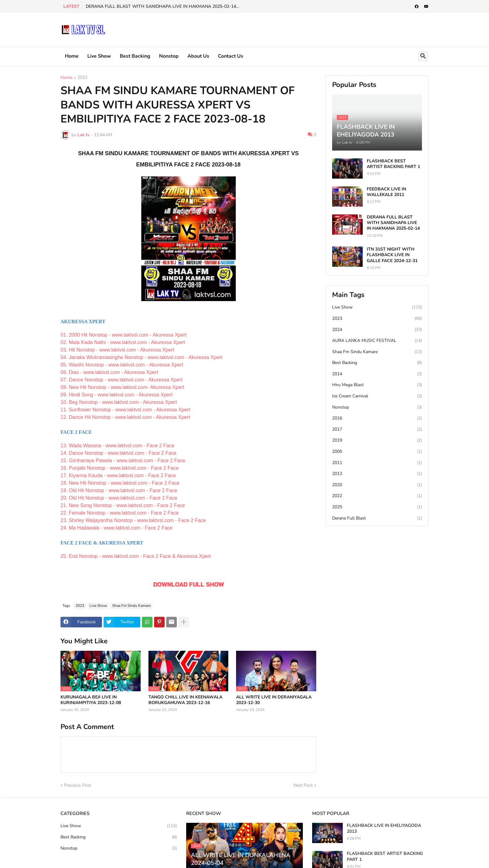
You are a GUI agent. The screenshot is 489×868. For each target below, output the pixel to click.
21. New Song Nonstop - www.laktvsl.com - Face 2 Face (123, 505)
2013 (377, 474)
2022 (377, 496)
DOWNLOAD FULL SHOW (189, 585)
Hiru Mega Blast (377, 385)
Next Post (303, 785)
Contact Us (231, 56)
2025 (377, 507)
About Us (198, 56)
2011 (377, 463)
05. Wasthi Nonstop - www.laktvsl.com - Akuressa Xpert (122, 365)
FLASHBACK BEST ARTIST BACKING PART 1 (393, 164)
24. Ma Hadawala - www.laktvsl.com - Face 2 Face (116, 528)
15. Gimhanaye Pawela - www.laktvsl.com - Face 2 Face (123, 460)
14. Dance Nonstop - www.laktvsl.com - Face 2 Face (119, 453)
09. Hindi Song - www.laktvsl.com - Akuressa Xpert (116, 395)
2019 (377, 440)
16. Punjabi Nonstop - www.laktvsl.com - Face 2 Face (120, 468)
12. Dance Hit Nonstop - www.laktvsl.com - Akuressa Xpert (125, 417)
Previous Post (77, 785)
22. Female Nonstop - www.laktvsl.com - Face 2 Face (120, 513)
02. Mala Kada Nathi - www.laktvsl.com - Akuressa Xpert (123, 342)
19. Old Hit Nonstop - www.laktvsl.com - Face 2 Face (119, 490)
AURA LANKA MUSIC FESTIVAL (377, 341)
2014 (377, 374)
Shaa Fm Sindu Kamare (131, 606)
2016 (377, 418)
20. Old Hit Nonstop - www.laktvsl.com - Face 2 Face (119, 498)
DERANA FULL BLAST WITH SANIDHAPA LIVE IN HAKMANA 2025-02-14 (393, 223)
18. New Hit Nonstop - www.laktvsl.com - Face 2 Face (120, 483)
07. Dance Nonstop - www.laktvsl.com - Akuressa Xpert (121, 380)
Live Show (99, 56)
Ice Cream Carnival (377, 396)
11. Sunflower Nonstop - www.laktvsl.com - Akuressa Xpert (125, 410)
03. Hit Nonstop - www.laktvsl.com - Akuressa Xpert (117, 350)
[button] (423, 56)
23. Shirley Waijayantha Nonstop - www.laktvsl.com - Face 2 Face (133, 520)
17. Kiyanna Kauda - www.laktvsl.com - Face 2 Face (118, 475)
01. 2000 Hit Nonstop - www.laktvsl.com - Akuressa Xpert (124, 335)
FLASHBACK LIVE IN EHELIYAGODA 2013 (384, 828)
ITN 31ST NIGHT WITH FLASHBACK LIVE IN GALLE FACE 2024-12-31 (392, 255)
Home (72, 56)
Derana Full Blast (377, 518)
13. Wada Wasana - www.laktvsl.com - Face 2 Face (117, 446)
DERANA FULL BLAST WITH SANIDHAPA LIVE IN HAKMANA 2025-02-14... (162, 6)
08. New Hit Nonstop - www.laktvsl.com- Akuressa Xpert (122, 387)
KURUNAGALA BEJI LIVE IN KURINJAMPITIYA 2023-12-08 (91, 700)
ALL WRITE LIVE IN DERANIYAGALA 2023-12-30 (274, 700)
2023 (82, 78)
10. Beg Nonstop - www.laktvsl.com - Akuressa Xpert (119, 402)
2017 (377, 429)
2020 (377, 485)
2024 (377, 330)
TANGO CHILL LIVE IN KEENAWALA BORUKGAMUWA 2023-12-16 (185, 700)
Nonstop (169, 56)
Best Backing (135, 56)
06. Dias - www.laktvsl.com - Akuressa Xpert (109, 372)
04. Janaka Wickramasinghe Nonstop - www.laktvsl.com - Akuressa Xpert (141, 357)
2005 (377, 452)
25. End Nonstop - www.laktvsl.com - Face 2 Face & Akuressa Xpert (136, 556)
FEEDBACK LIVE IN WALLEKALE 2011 (386, 192)
